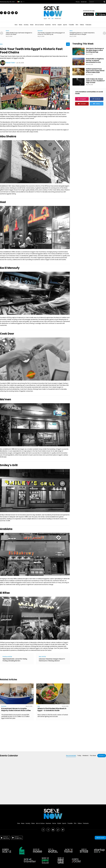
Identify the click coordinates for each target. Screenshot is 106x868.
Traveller (71, 25)
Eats (1, 44)
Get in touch (100, 838)
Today (79, 756)
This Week (93, 756)
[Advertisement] (32, 671)
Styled (60, 25)
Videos (82, 25)
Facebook (97, 99)
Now (16, 25)
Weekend (85, 756)
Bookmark (84, 2)
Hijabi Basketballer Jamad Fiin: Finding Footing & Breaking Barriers (15, 660)
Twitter (98, 104)
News (21, 25)
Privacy (78, 2)
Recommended (71, 756)
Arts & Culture (39, 25)
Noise (32, 25)
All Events (101, 756)
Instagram (83, 99)
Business (48, 25)
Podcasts (88, 25)
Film (77, 25)
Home (54, 25)
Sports (65, 25)
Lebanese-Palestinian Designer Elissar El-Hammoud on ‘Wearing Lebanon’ (52, 660)
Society (26, 25)
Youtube (83, 104)
